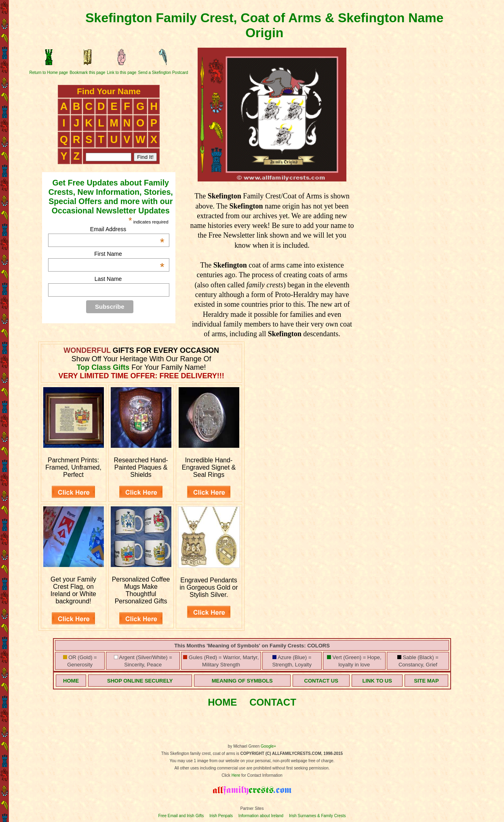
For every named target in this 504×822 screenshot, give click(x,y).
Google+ (268, 746)
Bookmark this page (87, 73)
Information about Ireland (261, 816)
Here (236, 775)
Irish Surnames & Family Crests (317, 816)
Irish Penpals (221, 816)
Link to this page (122, 73)
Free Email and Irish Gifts (181, 816)
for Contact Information (261, 775)
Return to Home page (49, 73)
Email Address (127, 229)
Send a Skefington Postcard (163, 73)
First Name (129, 254)
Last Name (108, 279)
